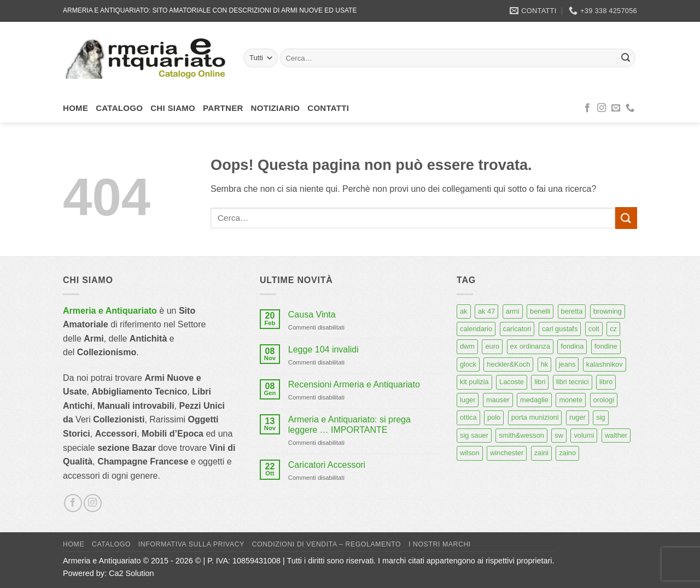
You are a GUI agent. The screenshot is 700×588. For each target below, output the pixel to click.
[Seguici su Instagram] (602, 108)
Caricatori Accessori (327, 465)
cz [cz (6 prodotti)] (613, 329)
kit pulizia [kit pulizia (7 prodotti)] (474, 382)
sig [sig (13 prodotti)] (600, 417)
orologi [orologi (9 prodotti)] (604, 400)
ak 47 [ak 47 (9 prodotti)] (486, 311)
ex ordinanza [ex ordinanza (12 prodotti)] (530, 346)
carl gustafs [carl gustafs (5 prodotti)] (560, 329)
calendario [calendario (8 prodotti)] (476, 329)
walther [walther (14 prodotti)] (616, 435)
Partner (223, 108)
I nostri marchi (440, 544)
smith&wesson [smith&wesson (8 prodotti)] (521, 435)
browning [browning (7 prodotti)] (608, 311)
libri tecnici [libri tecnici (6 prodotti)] (573, 382)
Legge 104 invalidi (323, 349)
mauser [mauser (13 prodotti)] (498, 400)
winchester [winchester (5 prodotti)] (507, 453)
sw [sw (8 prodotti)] (559, 435)
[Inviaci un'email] (616, 108)
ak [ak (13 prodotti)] (464, 311)
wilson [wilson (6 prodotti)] (470, 453)
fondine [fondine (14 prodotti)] (606, 346)
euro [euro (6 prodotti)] (492, 346)
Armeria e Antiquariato (110, 311)
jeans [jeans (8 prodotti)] (567, 364)
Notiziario (276, 108)
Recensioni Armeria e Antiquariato (354, 384)
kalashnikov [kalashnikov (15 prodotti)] (605, 364)
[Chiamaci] (630, 108)
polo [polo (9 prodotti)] (494, 417)
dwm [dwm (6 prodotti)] (467, 346)
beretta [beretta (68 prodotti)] (572, 311)
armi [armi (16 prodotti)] (513, 311)
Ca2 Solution (131, 573)
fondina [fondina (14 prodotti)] (572, 346)
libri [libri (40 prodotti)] (540, 382)
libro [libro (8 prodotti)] (606, 382)
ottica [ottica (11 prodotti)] (468, 417)
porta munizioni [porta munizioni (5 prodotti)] (535, 417)
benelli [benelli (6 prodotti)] (540, 311)
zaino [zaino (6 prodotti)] (567, 453)
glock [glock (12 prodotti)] (468, 364)
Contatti (328, 108)
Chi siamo (173, 108)
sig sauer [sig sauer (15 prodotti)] (474, 435)
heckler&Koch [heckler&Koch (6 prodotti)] (508, 364)
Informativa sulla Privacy (191, 544)
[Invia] (626, 58)
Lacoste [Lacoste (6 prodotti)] (512, 382)
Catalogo (119, 108)
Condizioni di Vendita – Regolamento (327, 544)
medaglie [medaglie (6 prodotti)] (534, 400)
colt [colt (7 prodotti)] (594, 329)
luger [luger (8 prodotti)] (468, 400)
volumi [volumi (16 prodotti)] (584, 435)
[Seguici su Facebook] (587, 108)
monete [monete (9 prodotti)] (571, 400)
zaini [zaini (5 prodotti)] (541, 453)
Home (75, 108)
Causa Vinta (312, 314)
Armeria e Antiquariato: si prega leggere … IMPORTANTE (349, 425)
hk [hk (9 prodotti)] (545, 364)
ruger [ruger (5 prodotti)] (577, 417)
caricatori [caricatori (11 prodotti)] (517, 329)
